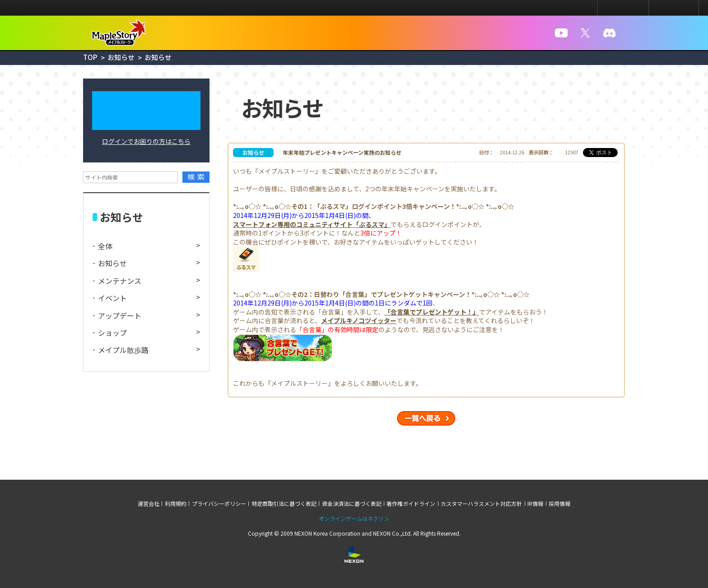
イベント (112, 298)
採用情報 (559, 504)
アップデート (120, 315)
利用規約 (176, 504)
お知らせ (121, 57)
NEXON (26, 8)
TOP (90, 57)
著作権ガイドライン (411, 504)
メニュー (674, 8)
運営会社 (149, 504)
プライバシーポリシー (219, 504)
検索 (198, 177)
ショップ (112, 333)
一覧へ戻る (426, 418)
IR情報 (535, 504)
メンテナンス (120, 281)
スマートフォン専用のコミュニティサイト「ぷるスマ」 (312, 225)
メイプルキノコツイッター (359, 321)
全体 (105, 246)
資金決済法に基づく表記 (352, 504)
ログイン (623, 8)
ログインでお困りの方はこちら (146, 141)
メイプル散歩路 (123, 350)
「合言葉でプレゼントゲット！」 (432, 312)
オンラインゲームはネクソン (354, 519)
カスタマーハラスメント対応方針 (481, 504)
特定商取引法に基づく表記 (284, 504)
